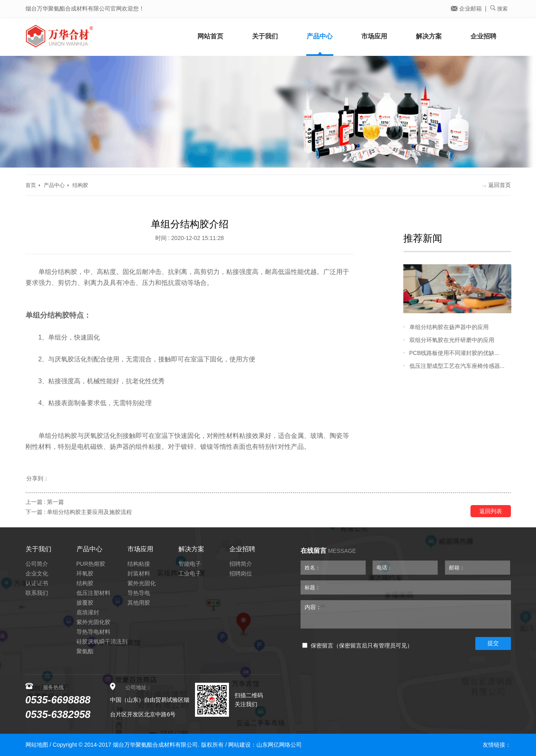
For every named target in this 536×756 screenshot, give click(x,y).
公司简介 (37, 564)
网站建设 (239, 745)
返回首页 (497, 185)
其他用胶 (139, 603)
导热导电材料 (93, 632)
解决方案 (429, 36)
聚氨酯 (85, 651)
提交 (493, 643)
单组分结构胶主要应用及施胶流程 (89, 512)
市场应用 (374, 36)
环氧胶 (85, 573)
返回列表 (491, 511)
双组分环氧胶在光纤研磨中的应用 (452, 340)
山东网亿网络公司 (279, 745)
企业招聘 (483, 36)
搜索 (499, 8)
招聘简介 (241, 564)
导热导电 (139, 593)
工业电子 (190, 573)
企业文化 (37, 573)
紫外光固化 (142, 583)
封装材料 (139, 573)
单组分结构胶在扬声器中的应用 (449, 327)
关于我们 (265, 36)
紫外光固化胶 (93, 622)
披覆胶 (85, 603)
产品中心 (320, 36)
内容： (406, 614)
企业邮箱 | (468, 8)
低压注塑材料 (93, 593)
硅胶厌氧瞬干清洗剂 (102, 641)
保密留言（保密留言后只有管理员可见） (357, 646)
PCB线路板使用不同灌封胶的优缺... (454, 353)
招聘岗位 (241, 573)
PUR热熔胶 (91, 564)
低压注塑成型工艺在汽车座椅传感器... (457, 366)
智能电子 (190, 564)
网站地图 (37, 745)
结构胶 (80, 185)
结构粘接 (139, 564)
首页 (31, 185)
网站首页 (210, 36)
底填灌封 (88, 612)
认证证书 (37, 583)
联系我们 (37, 593)
